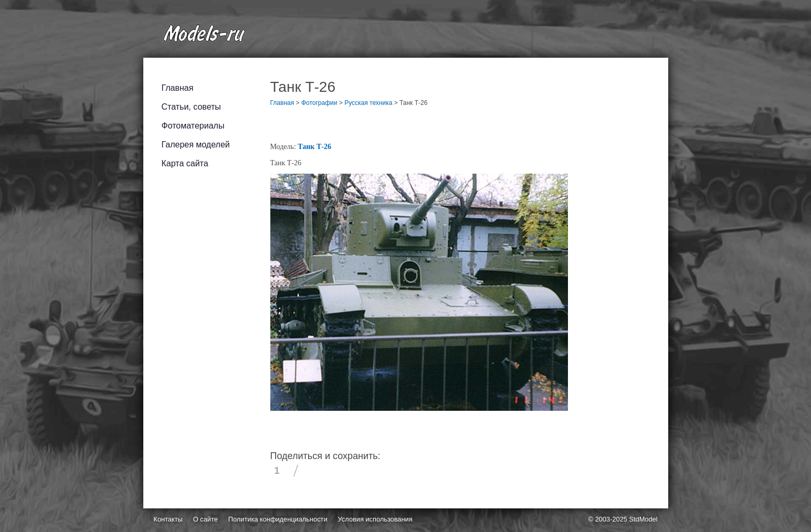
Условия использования (375, 519)
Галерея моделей (196, 145)
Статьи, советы (191, 107)
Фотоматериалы (193, 126)
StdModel (643, 519)
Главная (178, 88)
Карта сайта (185, 163)
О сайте (206, 519)
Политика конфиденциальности (278, 519)
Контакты (168, 519)
